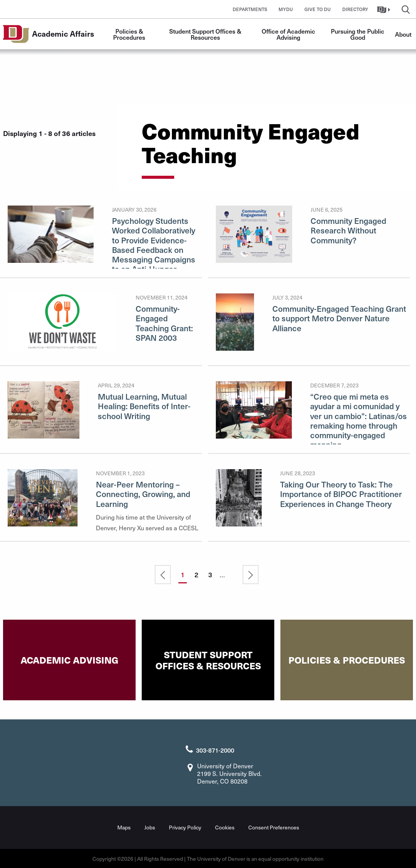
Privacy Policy (185, 827)
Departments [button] (250, 9)
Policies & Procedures (129, 34)
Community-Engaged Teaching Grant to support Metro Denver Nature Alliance (339, 318)
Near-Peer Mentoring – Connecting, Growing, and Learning (143, 494)
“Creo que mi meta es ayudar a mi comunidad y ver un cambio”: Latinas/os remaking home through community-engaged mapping (359, 420)
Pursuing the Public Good (358, 34)
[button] (384, 9)
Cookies (225, 827)
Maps (124, 827)
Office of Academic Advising (289, 34)
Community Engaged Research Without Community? (348, 230)
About (403, 34)
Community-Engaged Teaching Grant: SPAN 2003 (164, 323)
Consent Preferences (274, 827)
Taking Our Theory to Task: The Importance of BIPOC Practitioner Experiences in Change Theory (341, 494)
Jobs (150, 827)
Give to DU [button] (318, 9)
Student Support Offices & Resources (206, 34)
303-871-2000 (215, 749)
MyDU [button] (286, 9)
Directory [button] (355, 9)
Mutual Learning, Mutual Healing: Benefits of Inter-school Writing (144, 406)
